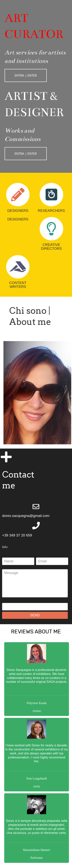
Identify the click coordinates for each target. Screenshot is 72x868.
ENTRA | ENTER (26, 75)
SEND (35, 615)
